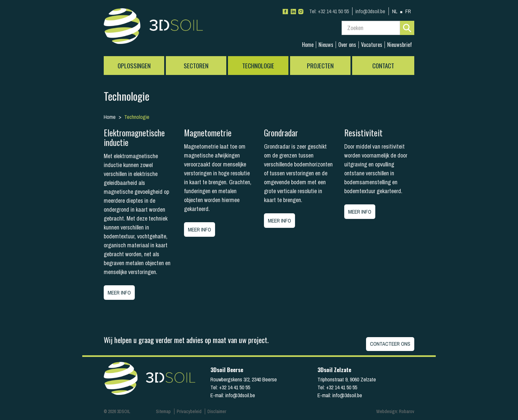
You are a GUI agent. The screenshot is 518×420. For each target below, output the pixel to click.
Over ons (347, 45)
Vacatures (372, 45)
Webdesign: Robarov (395, 411)
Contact (383, 66)
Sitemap (163, 411)
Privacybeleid (189, 411)
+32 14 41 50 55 (329, 11)
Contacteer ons (390, 344)
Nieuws (326, 45)
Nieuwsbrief (400, 45)
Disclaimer (217, 411)
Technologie (258, 66)
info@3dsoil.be (370, 11)
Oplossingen (134, 66)
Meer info (119, 293)
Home (308, 45)
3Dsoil (153, 28)
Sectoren (196, 66)
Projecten (320, 66)
